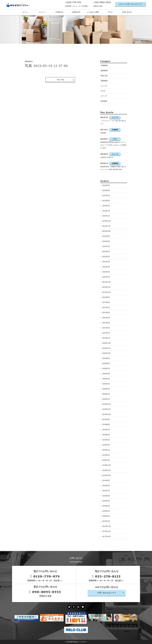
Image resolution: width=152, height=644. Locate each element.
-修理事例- (104, 71)
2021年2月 (106, 333)
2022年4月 (106, 262)
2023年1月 (106, 216)
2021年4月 (106, 323)
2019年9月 (106, 419)
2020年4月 (106, 384)
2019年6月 (106, 435)
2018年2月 (106, 516)
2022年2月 (106, 272)
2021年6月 (106, 313)
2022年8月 (106, 241)
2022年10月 (107, 231)
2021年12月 (107, 282)
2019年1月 (106, 460)
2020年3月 (106, 389)
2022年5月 (106, 257)
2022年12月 (107, 221)
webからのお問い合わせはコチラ (131, 4)
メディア (104, 96)
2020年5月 (106, 379)
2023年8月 (106, 190)
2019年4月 (106, 445)
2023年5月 (106, 196)
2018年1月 (106, 521)
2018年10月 (107, 475)
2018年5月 (106, 501)
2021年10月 (107, 292)
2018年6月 (106, 496)
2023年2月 (106, 211)
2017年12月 (107, 526)
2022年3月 (106, 267)
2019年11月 (106, 409)
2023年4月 (106, 201)
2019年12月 (107, 404)
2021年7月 (106, 308)
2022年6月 (106, 252)
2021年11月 (106, 287)
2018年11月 (106, 470)
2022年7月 (106, 246)
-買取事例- (104, 81)
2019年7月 (106, 430)
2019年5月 (106, 440)
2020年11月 (106, 348)
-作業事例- (104, 66)
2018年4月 (106, 506)
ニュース (104, 86)
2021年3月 (106, 328)
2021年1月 (106, 338)
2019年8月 (106, 425)
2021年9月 (106, 297)
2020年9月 (106, 358)
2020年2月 (106, 394)
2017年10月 (107, 536)
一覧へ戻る (60, 80)
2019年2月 (106, 455)
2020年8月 (106, 363)
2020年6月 (106, 374)
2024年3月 (106, 185)
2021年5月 (106, 318)
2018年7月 (106, 491)
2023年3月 (106, 206)
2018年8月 (106, 486)
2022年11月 (106, 226)
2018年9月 (106, 481)
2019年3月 (106, 450)
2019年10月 (107, 414)
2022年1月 (106, 277)
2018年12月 (107, 465)
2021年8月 (106, 302)
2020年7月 (106, 369)
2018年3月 (106, 511)
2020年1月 (106, 399)
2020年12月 (107, 343)
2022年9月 (106, 236)
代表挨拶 (104, 101)
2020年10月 (107, 353)
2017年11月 (106, 531)
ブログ (103, 91)
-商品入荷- (104, 76)
